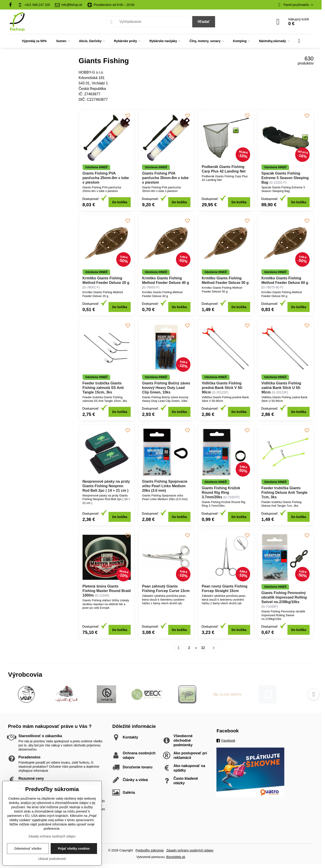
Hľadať (204, 22)
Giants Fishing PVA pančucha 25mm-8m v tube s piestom (106, 178)
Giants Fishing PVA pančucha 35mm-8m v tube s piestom (165, 178)
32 (203, 648)
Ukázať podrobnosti (52, 859)
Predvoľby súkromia (149, 850)
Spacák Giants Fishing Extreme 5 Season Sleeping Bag (285, 178)
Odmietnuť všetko (28, 849)
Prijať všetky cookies (74, 849)
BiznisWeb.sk (176, 857)
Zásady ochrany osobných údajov (190, 850)
